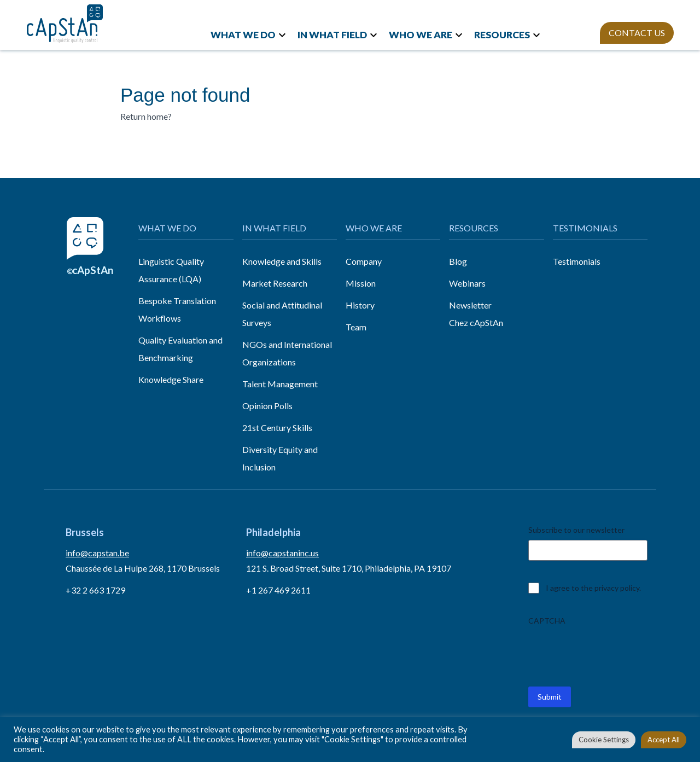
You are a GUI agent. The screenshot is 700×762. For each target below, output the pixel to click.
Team (356, 327)
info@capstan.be (97, 553)
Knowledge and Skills (282, 261)
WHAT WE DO (243, 35)
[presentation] (611, 652)
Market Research (275, 283)
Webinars (467, 283)
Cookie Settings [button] (604, 740)
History (360, 305)
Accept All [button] (664, 740)
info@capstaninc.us (282, 553)
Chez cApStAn (476, 322)
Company (364, 261)
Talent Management (280, 384)
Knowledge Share (171, 379)
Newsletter (470, 305)
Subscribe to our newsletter (576, 530)
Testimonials (577, 261)
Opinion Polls (267, 406)
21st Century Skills (277, 427)
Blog (458, 261)
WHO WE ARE (421, 35)
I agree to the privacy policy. (593, 588)
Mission (361, 283)
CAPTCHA (547, 621)
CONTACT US (637, 33)
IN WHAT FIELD (332, 35)
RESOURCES (502, 35)
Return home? (146, 116)
